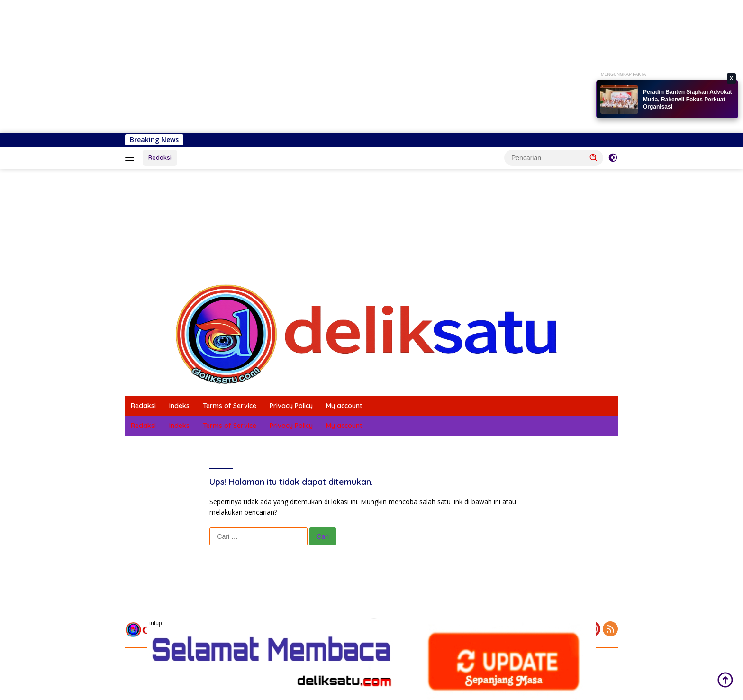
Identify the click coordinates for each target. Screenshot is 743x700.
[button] (594, 157)
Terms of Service (230, 406)
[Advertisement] (284, 66)
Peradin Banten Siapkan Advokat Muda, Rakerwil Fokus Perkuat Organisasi (688, 99)
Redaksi (160, 157)
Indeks (179, 406)
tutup (156, 623)
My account (344, 406)
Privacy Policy (291, 406)
